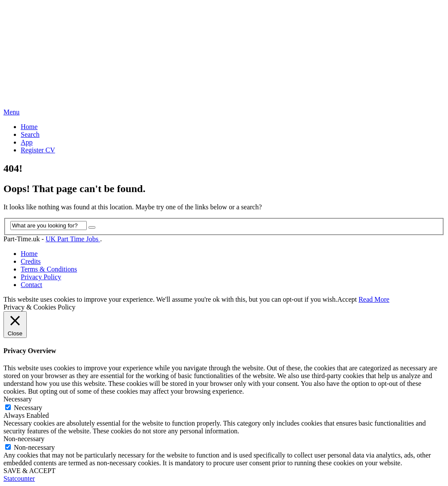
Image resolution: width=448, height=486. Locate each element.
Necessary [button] (18, 399)
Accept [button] (347, 299)
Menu (11, 112)
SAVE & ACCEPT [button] (30, 471)
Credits (31, 261)
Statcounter (19, 478)
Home (29, 127)
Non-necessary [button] (24, 439)
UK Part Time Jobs (73, 239)
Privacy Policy (41, 277)
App (27, 142)
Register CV (38, 150)
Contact (32, 285)
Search (30, 134)
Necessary (28, 408)
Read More (374, 299)
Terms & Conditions (49, 269)
